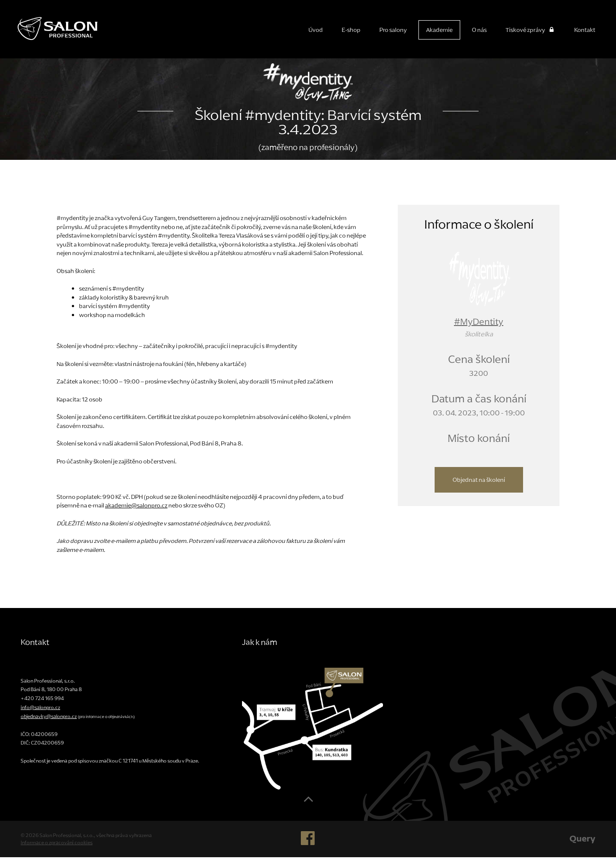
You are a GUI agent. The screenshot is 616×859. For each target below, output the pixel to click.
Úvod (316, 30)
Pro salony (393, 30)
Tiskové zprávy (530, 30)
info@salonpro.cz (40, 709)
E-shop (351, 30)
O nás (479, 30)
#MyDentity (479, 323)
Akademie (439, 30)
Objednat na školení (479, 482)
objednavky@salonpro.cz (49, 718)
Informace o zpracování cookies (57, 844)
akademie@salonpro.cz (136, 507)
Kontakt (585, 30)
